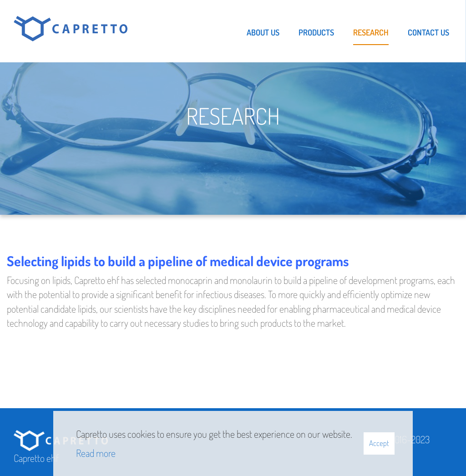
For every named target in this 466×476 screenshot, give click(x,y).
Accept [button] (379, 443)
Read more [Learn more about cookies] (96, 453)
